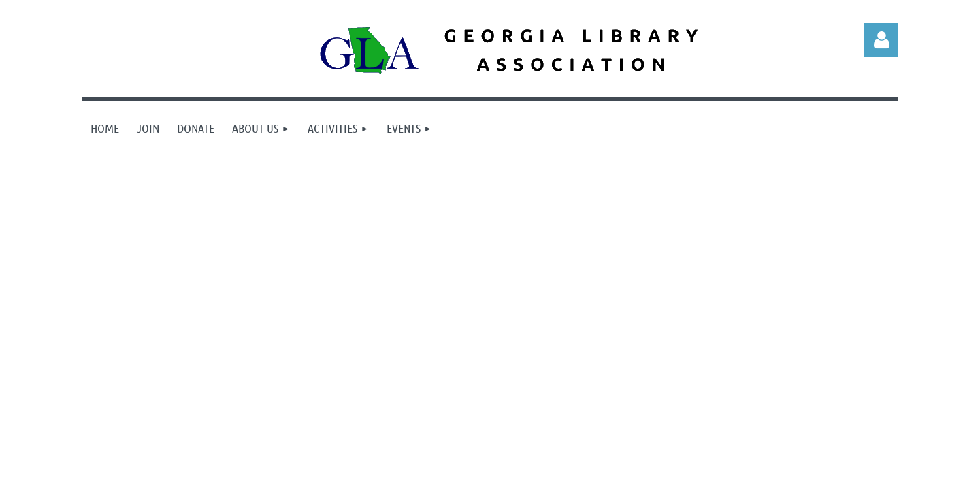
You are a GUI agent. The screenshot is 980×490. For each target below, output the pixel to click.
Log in (881, 40)
